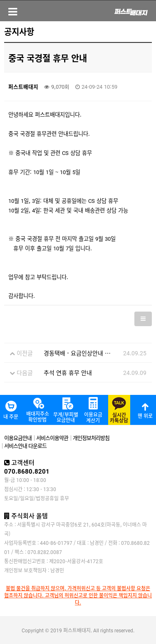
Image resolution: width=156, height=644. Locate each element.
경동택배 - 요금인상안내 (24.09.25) (88, 353)
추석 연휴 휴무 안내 (68, 372)
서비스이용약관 (52, 438)
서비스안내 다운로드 (25, 446)
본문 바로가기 (0, 0)
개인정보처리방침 (91, 438)
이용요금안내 (18, 438)
